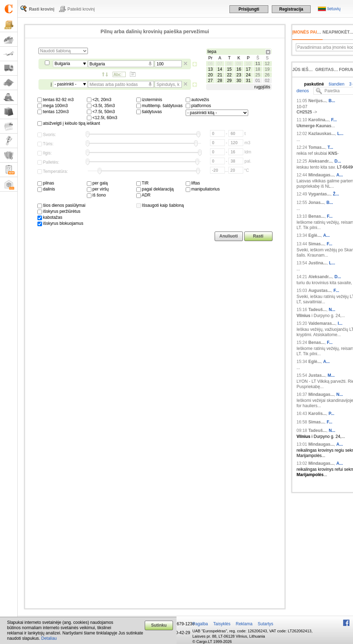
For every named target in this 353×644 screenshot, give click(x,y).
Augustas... (320, 291)
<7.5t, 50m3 (101, 112)
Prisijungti (249, 9)
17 (248, 69)
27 (210, 81)
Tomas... (317, 147)
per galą (97, 183)
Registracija (291, 9)
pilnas (46, 183)
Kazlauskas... (321, 134)
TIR (142, 183)
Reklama (244, 624)
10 (248, 64)
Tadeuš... (317, 310)
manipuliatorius (203, 189)
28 (220, 81)
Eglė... (314, 235)
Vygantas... (319, 194)
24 (248, 75)
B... (332, 101)
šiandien (336, 84)
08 (229, 64)
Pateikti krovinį (81, 9)
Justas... (317, 375)
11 (258, 64)
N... (332, 310)
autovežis (198, 100)
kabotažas (50, 217)
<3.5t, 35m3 (101, 106)
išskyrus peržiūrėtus (59, 211)
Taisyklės (222, 624)
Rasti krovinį (42, 9)
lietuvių (334, 9)
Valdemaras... (322, 323)
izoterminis (149, 100)
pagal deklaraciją (155, 189)
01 (258, 81)
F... (334, 120)
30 (239, 81)
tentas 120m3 (53, 112)
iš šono (96, 195)
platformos (198, 106)
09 (239, 64)
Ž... (336, 194)
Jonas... (316, 203)
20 (210, 75)
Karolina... (318, 120)
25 (258, 75)
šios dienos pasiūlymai (61, 205)
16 (239, 69)
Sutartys (265, 624)
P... (331, 414)
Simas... (316, 244)
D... (338, 161)
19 (267, 69)
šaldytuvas (149, 112)
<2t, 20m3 (99, 100)
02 (267, 81)
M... (331, 375)
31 (248, 81)
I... (340, 323)
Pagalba (200, 624)
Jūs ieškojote (309, 70)
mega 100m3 (53, 106)
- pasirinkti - (66, 84)
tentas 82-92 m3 (56, 100)
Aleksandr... (320, 161)
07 (220, 64)
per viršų (98, 189)
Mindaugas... (321, 175)
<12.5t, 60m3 (102, 118)
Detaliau (49, 638)
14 (220, 69)
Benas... (316, 216)
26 (267, 75)
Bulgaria (62, 64)
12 (267, 64)
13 (210, 69)
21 (220, 75)
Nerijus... (317, 101)
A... (340, 175)
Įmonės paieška (310, 32)
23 (239, 75)
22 (229, 75)
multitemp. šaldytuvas (160, 106)
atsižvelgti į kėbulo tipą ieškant (69, 123)
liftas (193, 183)
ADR (143, 195)
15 (229, 69)
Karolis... (317, 414)
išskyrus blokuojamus (60, 223)
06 (210, 64)
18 (258, 69)
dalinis (46, 189)
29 (229, 81)
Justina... (317, 263)
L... (340, 134)
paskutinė (314, 84)
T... (330, 147)
